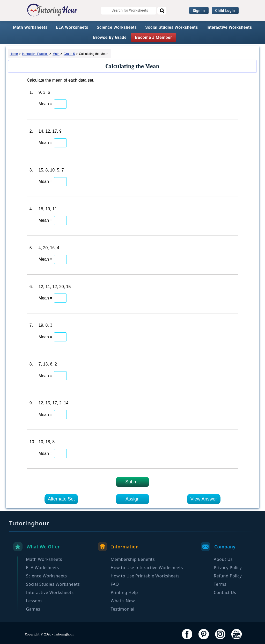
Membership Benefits (133, 559)
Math (56, 54)
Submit (132, 482)
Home (14, 54)
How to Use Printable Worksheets (145, 576)
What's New (123, 601)
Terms (220, 584)
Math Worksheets (30, 27)
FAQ (115, 584)
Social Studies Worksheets (172, 27)
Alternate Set (61, 499)
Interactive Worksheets (229, 27)
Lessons (34, 601)
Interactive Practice (35, 54)
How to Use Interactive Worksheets (147, 568)
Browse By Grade (110, 37)
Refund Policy (228, 576)
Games (33, 609)
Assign (132, 499)
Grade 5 (69, 54)
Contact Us (225, 592)
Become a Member (154, 37)
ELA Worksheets (72, 27)
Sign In (199, 11)
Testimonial (123, 609)
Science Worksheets (117, 27)
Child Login (225, 11)
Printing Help (124, 592)
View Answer (204, 499)
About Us (223, 559)
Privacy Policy (228, 568)
